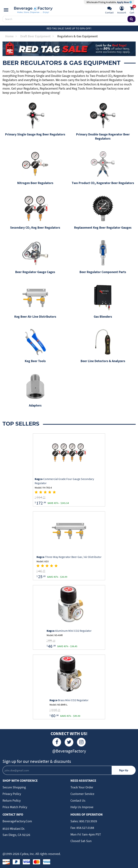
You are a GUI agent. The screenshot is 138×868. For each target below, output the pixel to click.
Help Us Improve (82, 807)
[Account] (122, 10)
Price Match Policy (15, 807)
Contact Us (78, 800)
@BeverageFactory (69, 751)
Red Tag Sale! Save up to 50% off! (69, 28)
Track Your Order (82, 787)
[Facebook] (57, 742)
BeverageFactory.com (17, 821)
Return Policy (12, 800)
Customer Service (82, 794)
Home (11, 36)
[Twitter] (69, 742)
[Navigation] (6, 10)
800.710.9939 (88, 821)
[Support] (109, 10)
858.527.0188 (85, 828)
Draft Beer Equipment (37, 36)
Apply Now (124, 2)
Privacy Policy (12, 794)
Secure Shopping (14, 787)
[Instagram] (81, 742)
